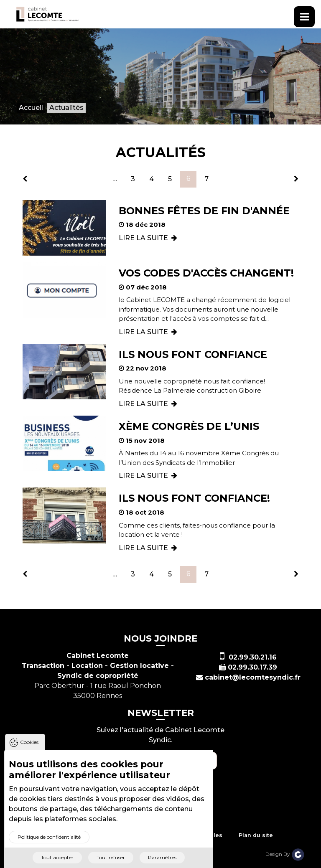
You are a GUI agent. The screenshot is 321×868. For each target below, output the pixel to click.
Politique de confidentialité (49, 849)
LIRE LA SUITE (148, 238)
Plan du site (256, 835)
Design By (285, 854)
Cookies (29, 754)
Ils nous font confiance (193, 354)
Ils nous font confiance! (194, 498)
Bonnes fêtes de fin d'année (204, 211)
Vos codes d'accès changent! (206, 273)
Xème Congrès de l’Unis (189, 426)
